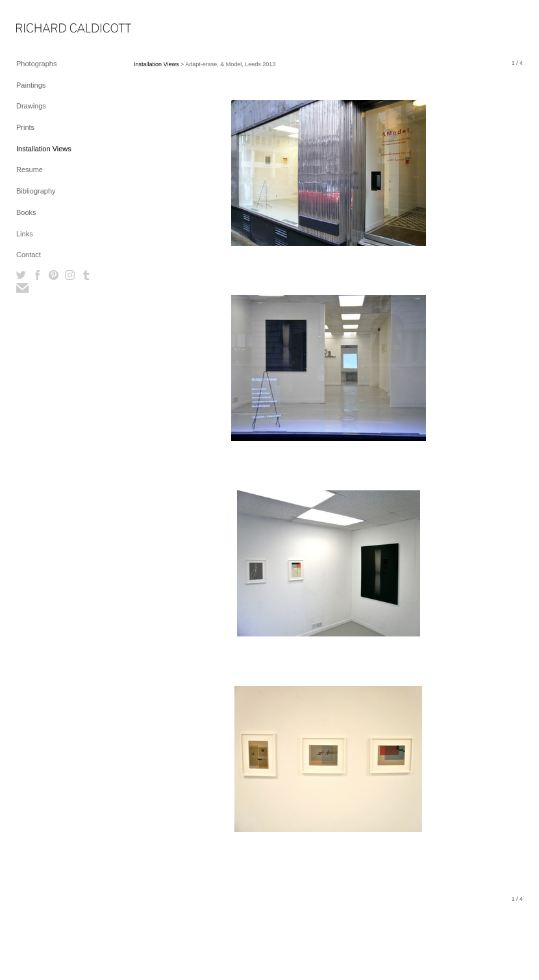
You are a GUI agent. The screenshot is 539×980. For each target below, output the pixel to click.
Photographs (36, 64)
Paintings (31, 85)
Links (25, 234)
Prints (25, 127)
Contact (29, 255)
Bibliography (36, 191)
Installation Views (44, 149)
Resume (30, 170)
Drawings (31, 106)
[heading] (49, 29)
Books (26, 212)
